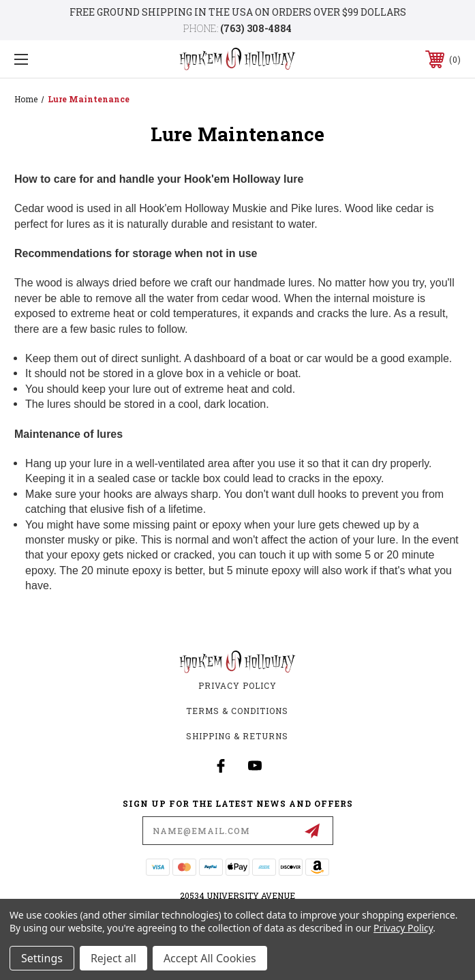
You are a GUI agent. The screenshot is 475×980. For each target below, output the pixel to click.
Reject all (113, 958)
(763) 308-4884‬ (256, 28)
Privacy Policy (237, 685)
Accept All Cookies (210, 958)
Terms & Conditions (237, 711)
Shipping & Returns (237, 736)
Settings (42, 958)
